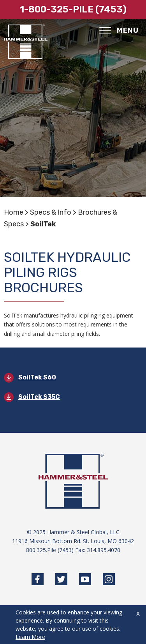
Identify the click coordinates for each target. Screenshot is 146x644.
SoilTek (43, 224)
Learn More (30, 637)
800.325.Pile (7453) (50, 550)
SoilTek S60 (37, 377)
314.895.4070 (104, 550)
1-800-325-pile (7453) (73, 9)
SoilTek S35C (39, 397)
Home (14, 212)
